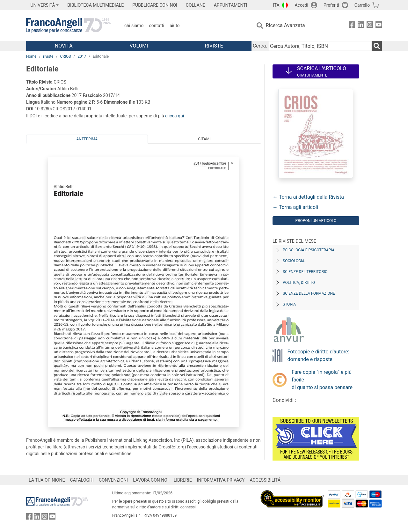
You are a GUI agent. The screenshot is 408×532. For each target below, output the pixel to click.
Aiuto (175, 26)
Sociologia (294, 261)
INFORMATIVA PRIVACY (221, 480)
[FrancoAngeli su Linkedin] (361, 26)
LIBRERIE (183, 480)
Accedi (301, 5)
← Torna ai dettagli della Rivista (308, 197)
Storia (289, 304)
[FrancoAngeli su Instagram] (370, 26)
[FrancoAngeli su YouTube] (379, 26)
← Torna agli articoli (295, 207)
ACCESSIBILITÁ (265, 480)
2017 (82, 56)
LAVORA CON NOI (151, 480)
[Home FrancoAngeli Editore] (68, 26)
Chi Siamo (134, 26)
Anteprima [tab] (87, 139)
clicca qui (175, 116)
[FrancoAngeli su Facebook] (352, 26)
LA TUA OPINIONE (47, 480)
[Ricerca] (377, 46)
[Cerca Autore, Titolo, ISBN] (320, 46)
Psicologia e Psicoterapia (309, 250)
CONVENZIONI (113, 480)
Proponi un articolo (316, 221)
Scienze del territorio (305, 272)
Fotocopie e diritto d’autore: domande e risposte (318, 355)
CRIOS (65, 56)
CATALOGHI (82, 480)
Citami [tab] (204, 139)
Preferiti (331, 5)
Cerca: (260, 46)
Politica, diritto (299, 283)
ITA (276, 5)
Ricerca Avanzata (285, 25)
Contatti (157, 26)
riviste (48, 56)
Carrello (362, 5)
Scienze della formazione (309, 293)
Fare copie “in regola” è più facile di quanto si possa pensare (322, 380)
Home (31, 56)
